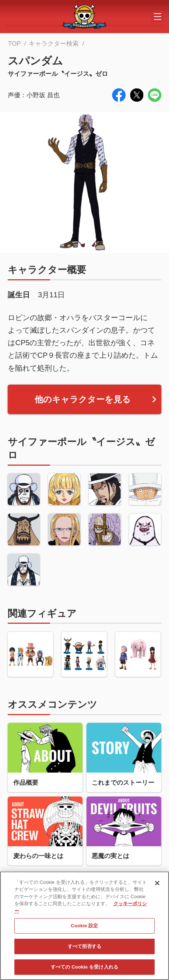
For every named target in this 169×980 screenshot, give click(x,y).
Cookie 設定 (84, 929)
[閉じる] (157, 886)
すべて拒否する (85, 949)
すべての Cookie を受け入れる (84, 970)
